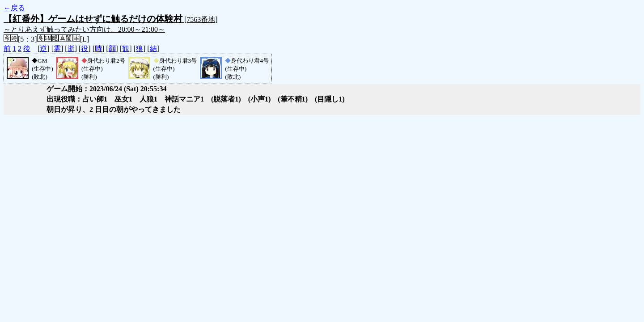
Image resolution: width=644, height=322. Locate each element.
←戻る (14, 8)
